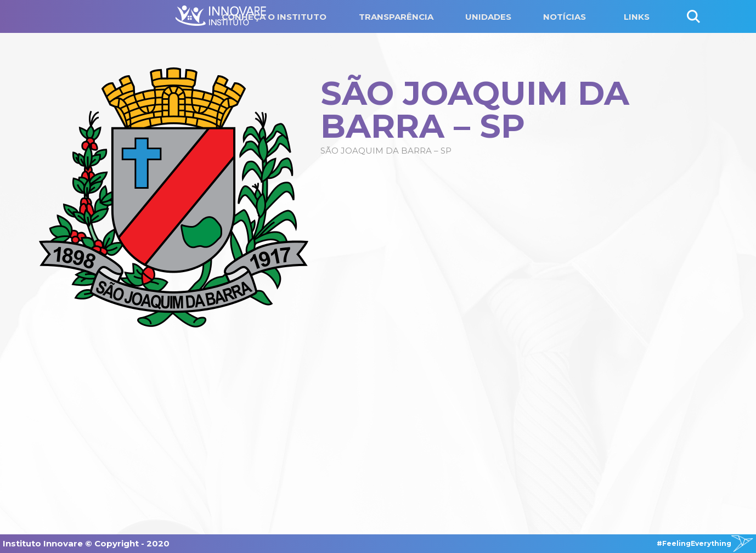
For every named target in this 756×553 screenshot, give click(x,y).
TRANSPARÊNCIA (396, 17)
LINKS (637, 17)
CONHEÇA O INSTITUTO (274, 17)
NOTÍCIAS (565, 17)
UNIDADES (488, 17)
